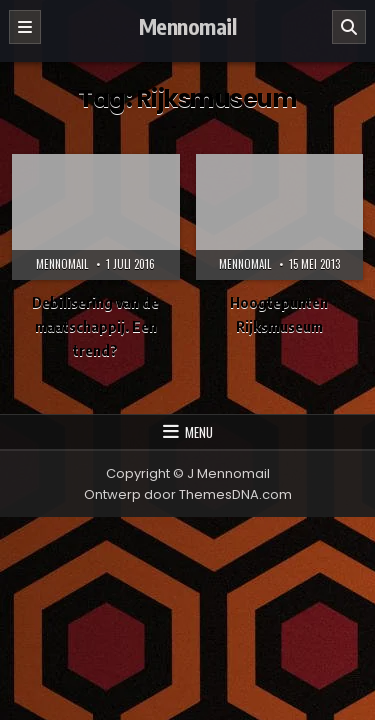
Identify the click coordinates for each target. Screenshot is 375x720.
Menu (199, 432)
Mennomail (188, 26)
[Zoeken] (349, 27)
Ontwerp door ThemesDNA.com (188, 494)
